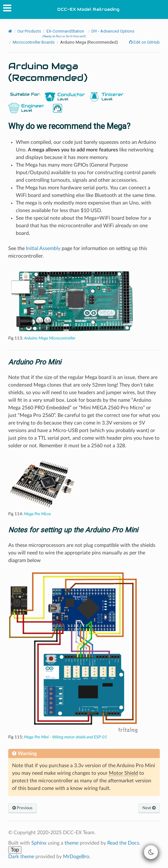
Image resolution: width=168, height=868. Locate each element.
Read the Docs (123, 843)
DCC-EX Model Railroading (88, 9)
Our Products (29, 31)
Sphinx (39, 843)
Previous (22, 808)
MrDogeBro (76, 857)
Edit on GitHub (146, 43)
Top (15, 850)
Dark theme (21, 857)
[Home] (10, 31)
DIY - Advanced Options (113, 31)
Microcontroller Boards (34, 42)
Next (149, 808)
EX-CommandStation (64, 33)
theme (72, 843)
